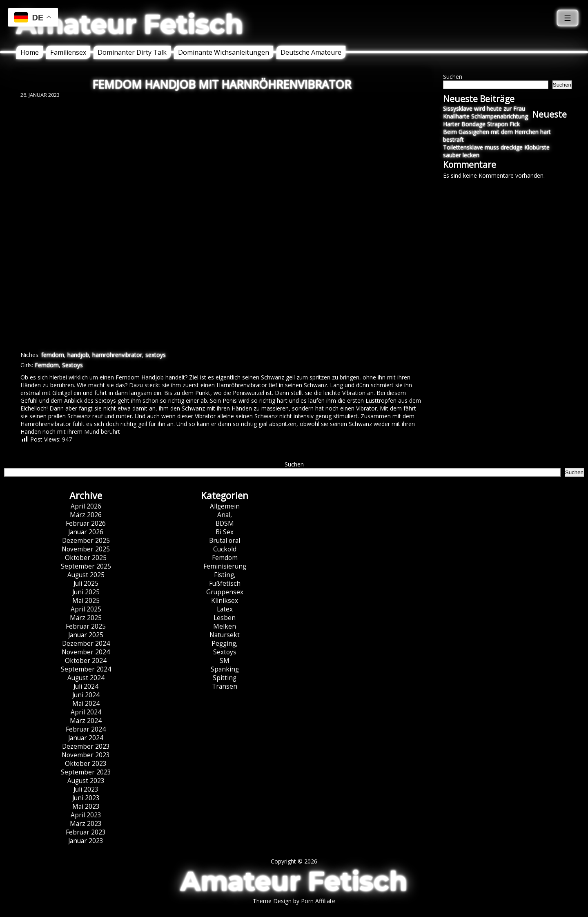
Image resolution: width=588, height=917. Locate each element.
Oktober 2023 (86, 764)
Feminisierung (225, 566)
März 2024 (86, 721)
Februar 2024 (86, 729)
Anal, (225, 515)
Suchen (453, 77)
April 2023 (86, 815)
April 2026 (86, 506)
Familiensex (68, 52)
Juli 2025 (86, 583)
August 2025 (86, 575)
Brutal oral (225, 541)
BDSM (225, 523)
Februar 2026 (86, 523)
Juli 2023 (86, 789)
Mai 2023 (86, 807)
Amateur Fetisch (130, 24)
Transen (225, 686)
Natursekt (225, 635)
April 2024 (86, 712)
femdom (53, 355)
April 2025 (86, 609)
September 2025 (86, 566)
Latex (225, 609)
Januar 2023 (86, 841)
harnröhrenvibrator (117, 355)
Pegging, (225, 644)
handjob (78, 355)
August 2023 (86, 781)
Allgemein (225, 506)
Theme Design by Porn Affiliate (294, 901)
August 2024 (86, 678)
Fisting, (225, 575)
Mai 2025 (86, 601)
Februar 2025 (86, 626)
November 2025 (86, 549)
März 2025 (86, 618)
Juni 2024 (86, 695)
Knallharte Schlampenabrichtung (486, 116)
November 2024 (86, 652)
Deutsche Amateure (311, 52)
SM (225, 661)
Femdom (47, 365)
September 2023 (86, 772)
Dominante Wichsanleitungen (224, 52)
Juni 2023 (86, 798)
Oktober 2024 (86, 661)
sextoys (156, 355)
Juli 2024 (86, 686)
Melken (225, 626)
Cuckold (225, 549)
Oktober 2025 (86, 558)
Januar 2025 (86, 635)
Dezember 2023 (86, 746)
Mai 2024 (86, 704)
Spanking (225, 669)
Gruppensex (225, 592)
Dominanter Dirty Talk (132, 52)
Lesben (225, 618)
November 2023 (86, 755)
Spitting (225, 678)
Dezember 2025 (86, 541)
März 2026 (86, 515)
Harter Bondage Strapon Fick (481, 124)
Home (30, 52)
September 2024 (86, 669)
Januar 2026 (86, 532)
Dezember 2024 (86, 644)
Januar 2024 (86, 738)
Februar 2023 (86, 832)
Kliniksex (225, 601)
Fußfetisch (225, 583)
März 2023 (86, 824)
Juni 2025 (86, 592)
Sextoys (72, 365)
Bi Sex (225, 532)
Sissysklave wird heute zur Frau (484, 108)
